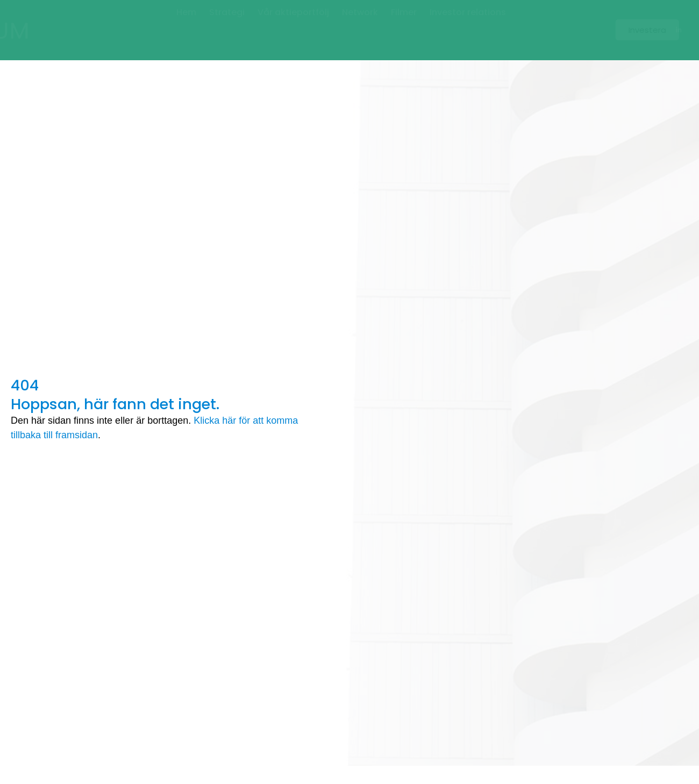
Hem (186, 24)
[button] (644, 30)
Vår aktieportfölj (293, 24)
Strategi (227, 24)
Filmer (404, 24)
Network (360, 24)
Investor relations (468, 24)
